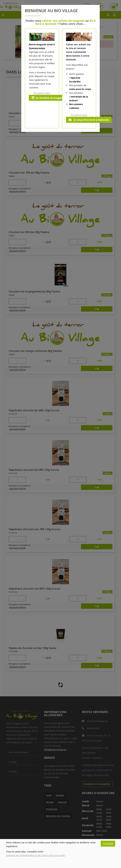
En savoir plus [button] (42, 93)
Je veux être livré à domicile (89, 120)
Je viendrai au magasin (48, 98)
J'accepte (108, 844)
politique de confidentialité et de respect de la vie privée (35, 855)
